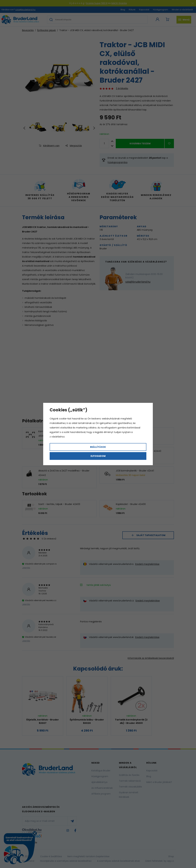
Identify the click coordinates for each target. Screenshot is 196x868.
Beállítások (98, 447)
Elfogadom (98, 456)
